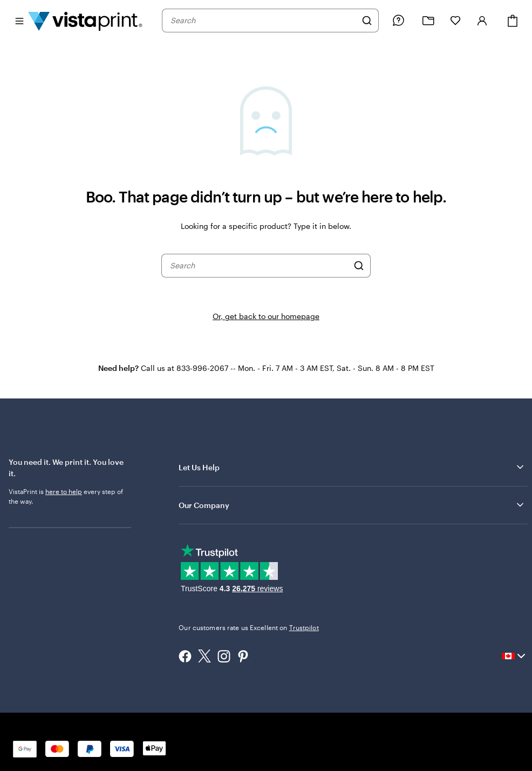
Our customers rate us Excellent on (248, 627)
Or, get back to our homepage (266, 316)
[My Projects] (428, 21)
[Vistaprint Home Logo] (85, 21)
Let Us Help (352, 467)
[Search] (367, 21)
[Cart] (513, 21)
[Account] (482, 21)
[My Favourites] (455, 21)
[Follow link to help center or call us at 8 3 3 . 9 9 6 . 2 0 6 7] (398, 21)
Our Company (352, 505)
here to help (64, 491)
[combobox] (263, 21)
